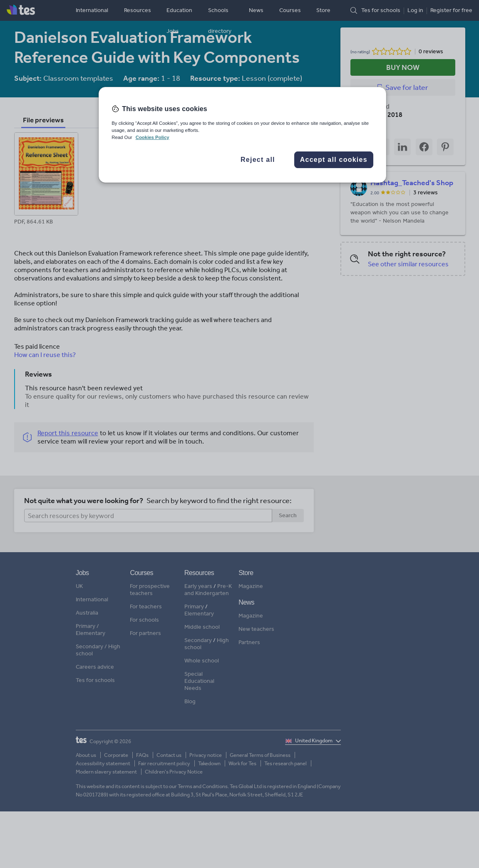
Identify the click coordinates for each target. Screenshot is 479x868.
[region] (242, 135)
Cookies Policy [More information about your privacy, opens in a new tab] (153, 137)
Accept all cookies (334, 160)
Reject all (258, 160)
